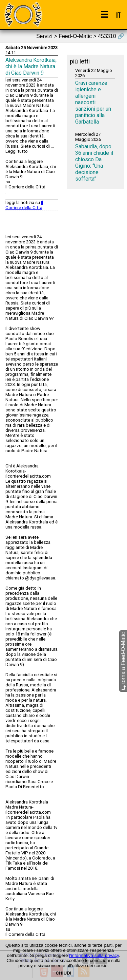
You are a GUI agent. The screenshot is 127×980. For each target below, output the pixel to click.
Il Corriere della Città (24, 205)
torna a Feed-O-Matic (123, 661)
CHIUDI (64, 973)
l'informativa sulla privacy (94, 955)
